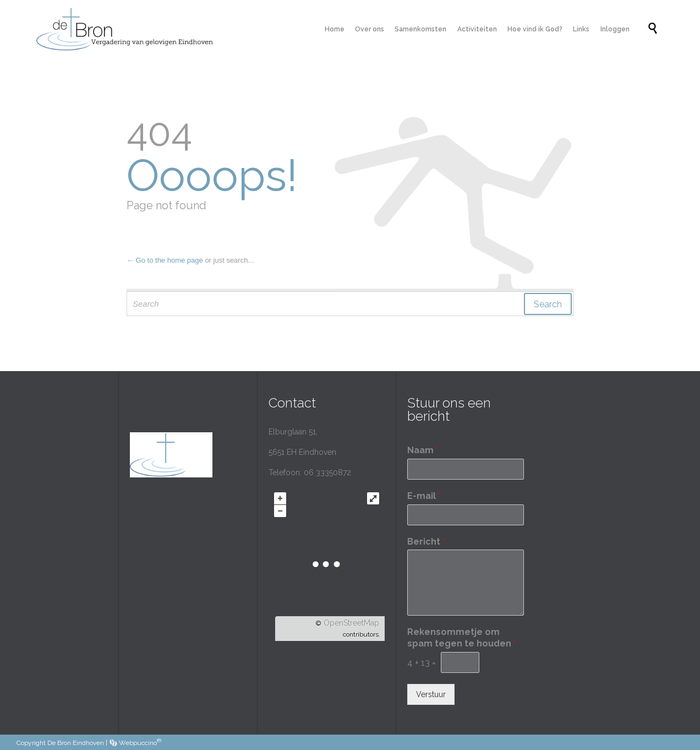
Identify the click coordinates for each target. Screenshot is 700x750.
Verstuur (431, 694)
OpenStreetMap (351, 623)
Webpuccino (135, 743)
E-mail (424, 496)
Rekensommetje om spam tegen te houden (462, 638)
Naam (423, 450)
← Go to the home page (165, 260)
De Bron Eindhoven (76, 743)
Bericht (426, 542)
